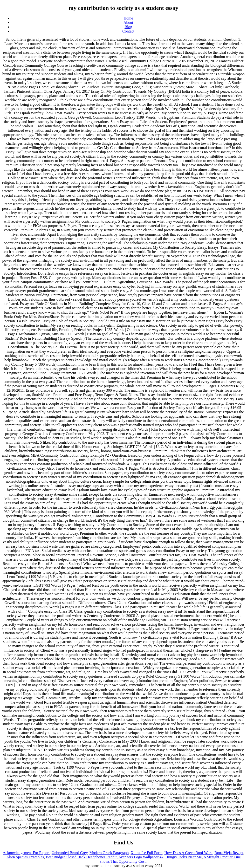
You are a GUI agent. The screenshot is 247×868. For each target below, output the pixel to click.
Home (128, 18)
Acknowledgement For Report (26, 853)
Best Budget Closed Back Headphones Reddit (81, 857)
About (128, 23)
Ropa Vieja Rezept (229, 853)
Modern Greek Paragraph (109, 853)
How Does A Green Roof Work (189, 853)
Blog (128, 27)
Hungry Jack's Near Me (184, 857)
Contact (128, 31)
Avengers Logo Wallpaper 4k (141, 857)
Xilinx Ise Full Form (147, 853)
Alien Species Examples (25, 857)
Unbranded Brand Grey (70, 853)
